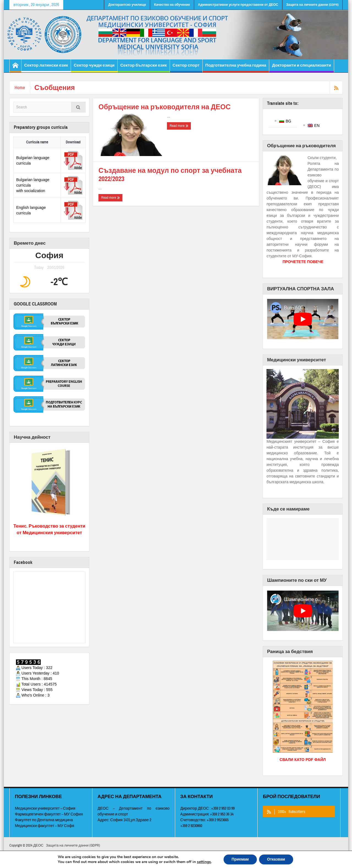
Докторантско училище (127, 5)
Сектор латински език (46, 68)
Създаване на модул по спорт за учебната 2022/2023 (170, 175)
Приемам (240, 859)
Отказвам (276, 859)
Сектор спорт (186, 68)
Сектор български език (144, 68)
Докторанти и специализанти (302, 68)
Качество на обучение (172, 5)
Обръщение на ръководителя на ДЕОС (165, 107)
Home (20, 88)
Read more (179, 126)
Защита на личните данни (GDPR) (312, 5)
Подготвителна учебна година (236, 68)
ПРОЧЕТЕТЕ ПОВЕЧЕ (303, 262)
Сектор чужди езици (94, 68)
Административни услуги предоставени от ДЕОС (238, 5)
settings (203, 862)
